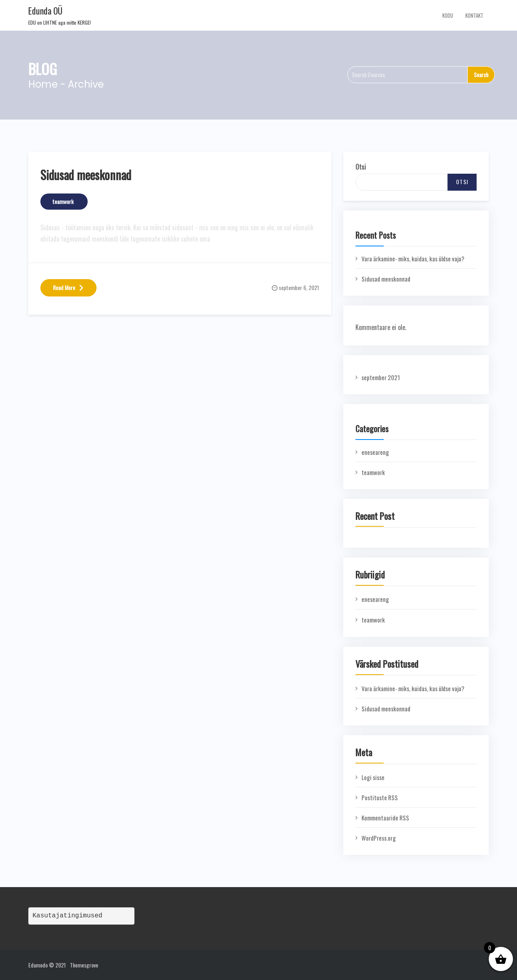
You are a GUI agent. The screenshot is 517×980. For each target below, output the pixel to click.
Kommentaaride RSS (385, 818)
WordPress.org (379, 838)
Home (43, 84)
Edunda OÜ (45, 11)
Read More (68, 287)
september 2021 (381, 377)
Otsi (361, 167)
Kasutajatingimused (68, 916)
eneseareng (375, 452)
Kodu (448, 15)
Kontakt (474, 15)
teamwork (63, 201)
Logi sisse (373, 777)
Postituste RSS (380, 797)
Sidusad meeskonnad (86, 175)
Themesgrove (84, 965)
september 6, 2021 (299, 287)
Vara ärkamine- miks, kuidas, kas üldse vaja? (413, 259)
